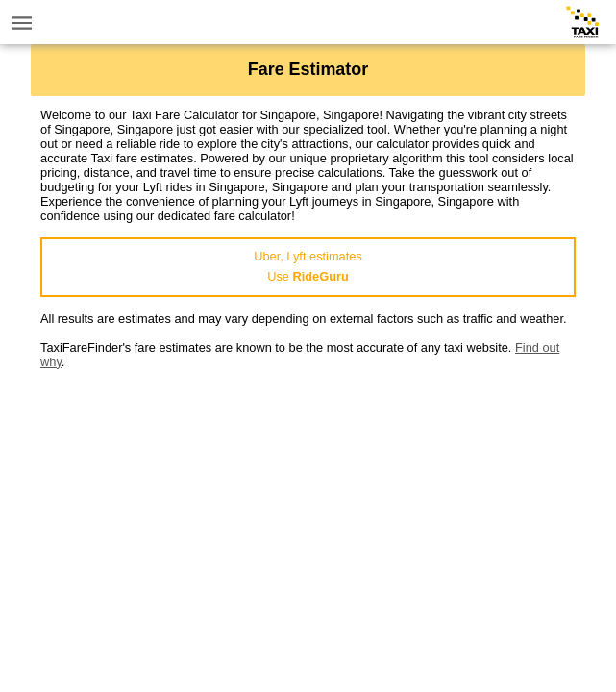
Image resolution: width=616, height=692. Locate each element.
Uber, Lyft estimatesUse (308, 266)
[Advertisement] (308, 504)
